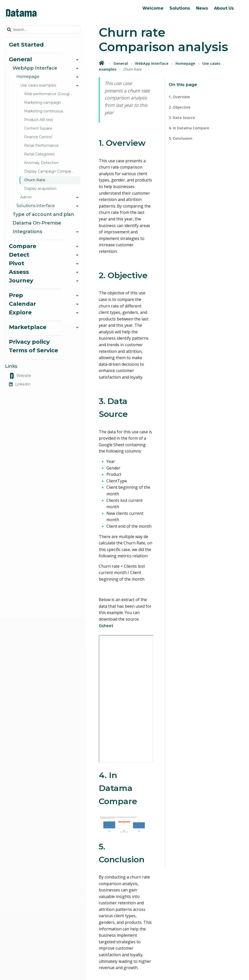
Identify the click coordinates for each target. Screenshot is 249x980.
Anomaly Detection (41, 163)
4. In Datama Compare (189, 128)
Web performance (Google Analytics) (53, 94)
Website (20, 376)
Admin (51, 197)
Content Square (38, 128)
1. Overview (179, 97)
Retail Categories (39, 154)
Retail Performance (41, 146)
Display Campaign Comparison (51, 171)
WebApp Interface (152, 63)
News (202, 8)
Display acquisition (40, 189)
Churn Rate (35, 180)
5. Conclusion (180, 138)
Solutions (180, 8)
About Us (224, 8)
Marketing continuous (44, 111)
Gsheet (106, 626)
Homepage (185, 63)
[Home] (102, 63)
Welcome (153, 8)
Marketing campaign (43, 103)
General (121, 63)
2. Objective (180, 107)
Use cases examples (51, 86)
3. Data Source (182, 118)
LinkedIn (20, 384)
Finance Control (38, 137)
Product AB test (39, 120)
